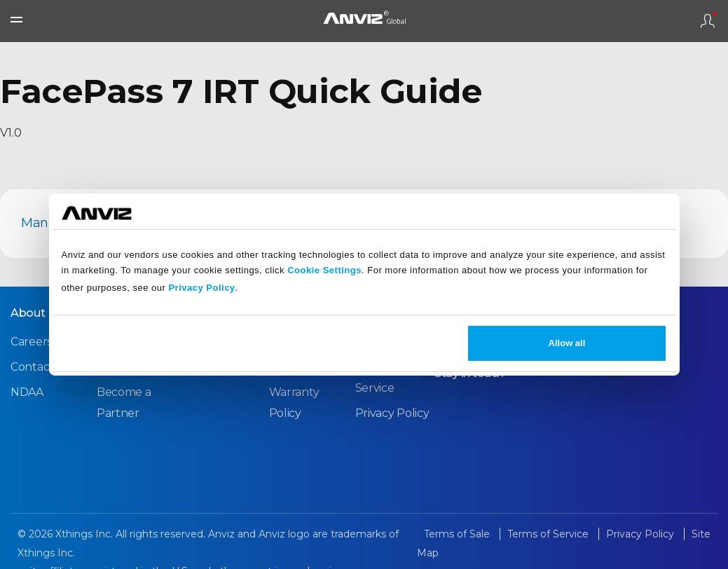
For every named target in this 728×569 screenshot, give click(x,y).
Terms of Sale (458, 534)
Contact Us (40, 367)
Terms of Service (549, 534)
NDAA (27, 392)
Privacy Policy (201, 288)
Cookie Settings (324, 270)
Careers (31, 342)
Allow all (567, 343)
